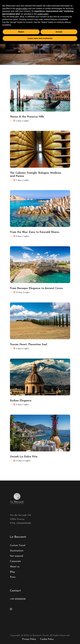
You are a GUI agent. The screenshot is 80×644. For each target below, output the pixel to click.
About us (15, 567)
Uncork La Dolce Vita (24, 457)
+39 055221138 (18, 599)
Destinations (17, 551)
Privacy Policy (29, 639)
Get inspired (16, 556)
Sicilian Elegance (21, 401)
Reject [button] (21, 32)
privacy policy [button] (22, 9)
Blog (12, 572)
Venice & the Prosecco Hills (27, 117)
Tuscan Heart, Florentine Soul (29, 345)
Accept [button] (59, 32)
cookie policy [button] (43, 14)
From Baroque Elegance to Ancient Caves (36, 288)
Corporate (15, 561)
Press (13, 577)
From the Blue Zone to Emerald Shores (35, 232)
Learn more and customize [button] (40, 38)
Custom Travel (18, 545)
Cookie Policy (47, 639)
